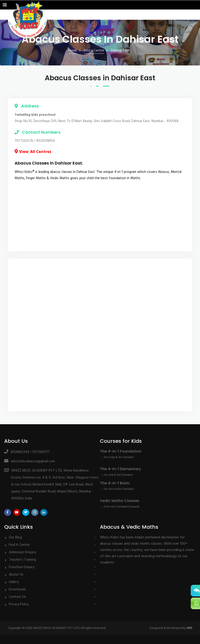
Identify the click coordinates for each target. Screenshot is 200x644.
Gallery (14, 582)
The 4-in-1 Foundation (121, 451)
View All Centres (33, 152)
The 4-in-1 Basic (115, 483)
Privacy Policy (19, 604)
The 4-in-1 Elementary (120, 469)
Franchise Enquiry (22, 567)
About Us (16, 575)
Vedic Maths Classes (120, 501)
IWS (190, 628)
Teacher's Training (22, 560)
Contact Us (17, 597)
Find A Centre (19, 545)
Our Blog (15, 537)
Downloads (17, 589)
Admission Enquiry (22, 552)
